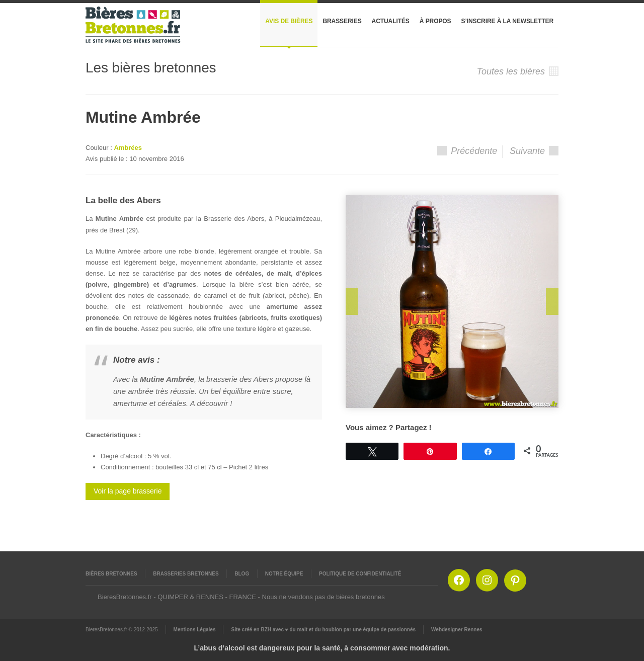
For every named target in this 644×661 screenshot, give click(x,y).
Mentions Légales (195, 630)
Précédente (467, 151)
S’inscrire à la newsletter (507, 21)
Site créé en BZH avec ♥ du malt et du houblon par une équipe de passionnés (323, 630)
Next (552, 302)
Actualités (391, 21)
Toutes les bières (518, 71)
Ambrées (128, 148)
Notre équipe (284, 574)
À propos (435, 21)
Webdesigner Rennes (457, 630)
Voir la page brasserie (128, 491)
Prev (352, 302)
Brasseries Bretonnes (186, 574)
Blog (242, 574)
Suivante (534, 151)
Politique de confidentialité (360, 574)
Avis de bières (289, 21)
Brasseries (342, 21)
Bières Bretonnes (111, 574)
